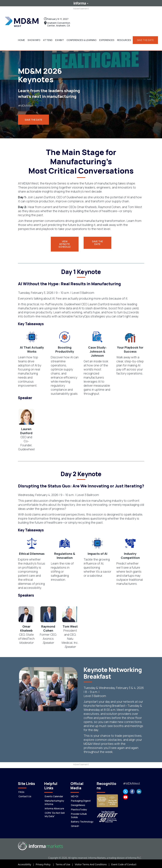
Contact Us (25, 795)
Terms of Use (65, 863)
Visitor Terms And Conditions (93, 863)
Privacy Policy (46, 863)
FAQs (21, 790)
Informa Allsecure (54, 807)
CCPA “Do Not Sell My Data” (55, 813)
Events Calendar (54, 795)
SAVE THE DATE (145, 39)
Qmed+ (75, 824)
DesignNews (78, 804)
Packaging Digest (81, 799)
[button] (33, 39)
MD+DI (75, 795)
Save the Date (33, 118)
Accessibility (27, 863)
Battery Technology (82, 820)
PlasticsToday (79, 808)
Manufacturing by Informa (54, 801)
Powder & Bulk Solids (79, 814)
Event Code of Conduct (124, 863)
